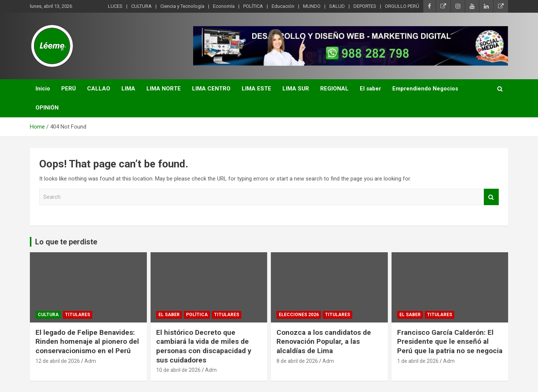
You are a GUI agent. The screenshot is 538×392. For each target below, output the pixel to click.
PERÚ (69, 89)
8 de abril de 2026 (297, 361)
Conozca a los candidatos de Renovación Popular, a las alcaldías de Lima (324, 342)
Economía (224, 6)
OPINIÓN (47, 108)
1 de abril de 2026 (418, 361)
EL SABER (169, 315)
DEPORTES (365, 6)
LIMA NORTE (164, 89)
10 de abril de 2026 (178, 370)
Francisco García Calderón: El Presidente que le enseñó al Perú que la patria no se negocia (450, 342)
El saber (370, 89)
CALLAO (99, 89)
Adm (90, 361)
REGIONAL (334, 89)
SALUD (337, 6)
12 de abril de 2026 (58, 361)
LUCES (115, 6)
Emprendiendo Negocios (425, 89)
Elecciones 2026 (299, 315)
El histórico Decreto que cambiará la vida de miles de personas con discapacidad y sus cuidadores (204, 346)
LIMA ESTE (256, 89)
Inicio (43, 89)
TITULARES (78, 315)
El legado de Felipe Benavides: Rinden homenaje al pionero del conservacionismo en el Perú (87, 342)
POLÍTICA (253, 6)
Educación (283, 6)
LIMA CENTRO (211, 89)
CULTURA (141, 6)
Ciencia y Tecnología (182, 6)
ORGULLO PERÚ (402, 6)
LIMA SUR (296, 89)
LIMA (128, 89)
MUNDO (312, 6)
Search (491, 197)
